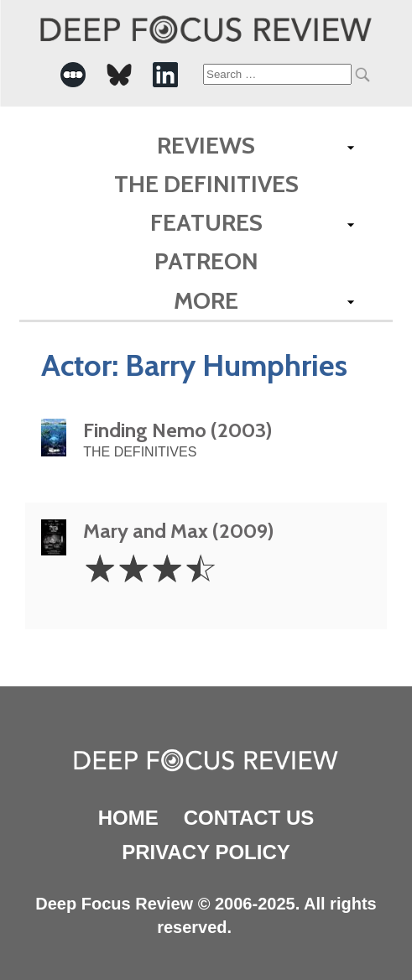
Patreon (206, 261)
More (206, 300)
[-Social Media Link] (73, 75)
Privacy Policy (206, 852)
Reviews (206, 145)
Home (128, 818)
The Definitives (206, 184)
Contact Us (249, 818)
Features (206, 222)
